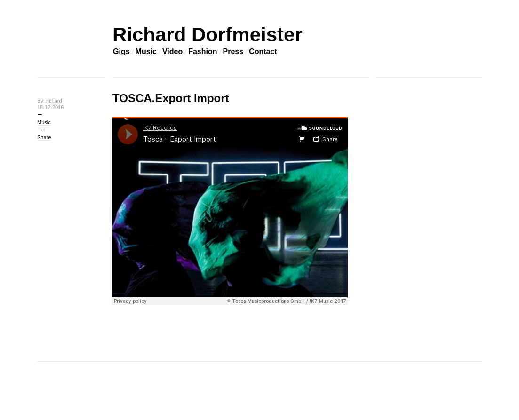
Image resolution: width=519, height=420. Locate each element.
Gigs (121, 52)
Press (233, 52)
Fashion (203, 52)
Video (172, 52)
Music (146, 52)
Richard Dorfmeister (208, 35)
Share (44, 137)
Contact (263, 52)
